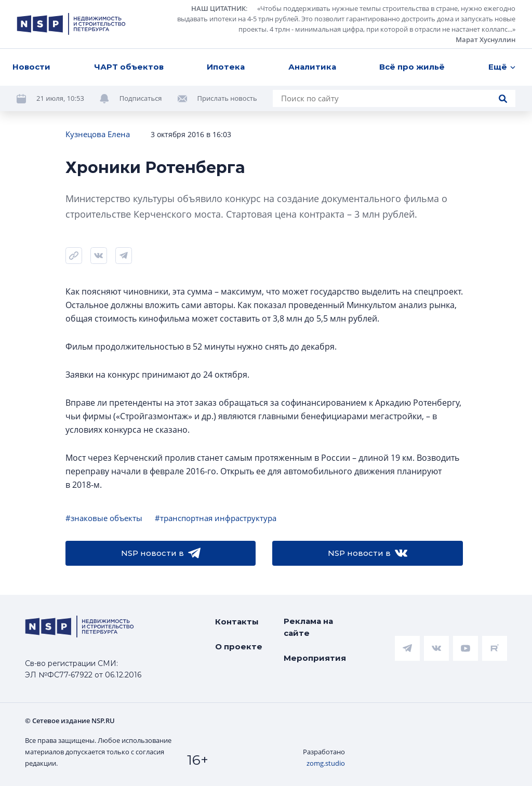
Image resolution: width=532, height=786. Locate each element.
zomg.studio (326, 763)
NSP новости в (161, 553)
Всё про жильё (412, 67)
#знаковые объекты (104, 518)
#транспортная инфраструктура (216, 518)
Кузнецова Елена (98, 134)
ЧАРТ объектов (129, 67)
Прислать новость (227, 98)
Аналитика (312, 67)
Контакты (237, 622)
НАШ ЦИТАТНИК (218, 8)
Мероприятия (315, 658)
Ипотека (226, 67)
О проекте (239, 647)
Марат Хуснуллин (486, 39)
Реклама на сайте (308, 627)
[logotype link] (71, 24)
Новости (31, 67)
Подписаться (141, 98)
